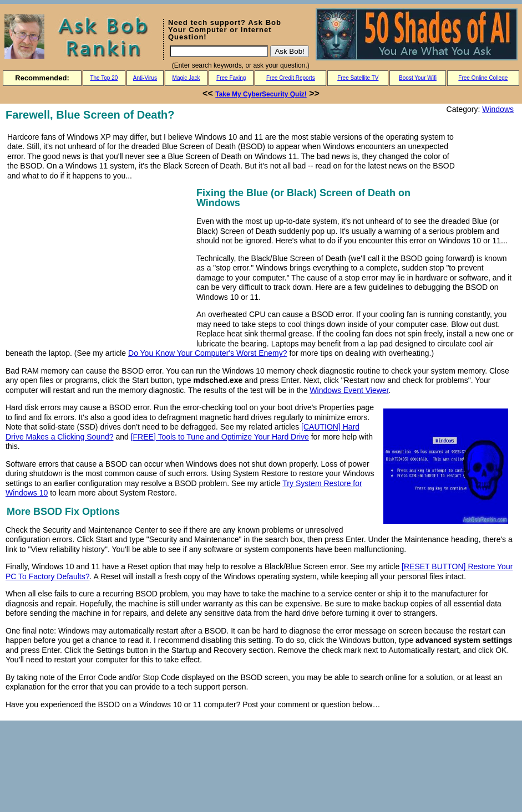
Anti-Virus (145, 78)
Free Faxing (231, 78)
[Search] (219, 51)
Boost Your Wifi (418, 78)
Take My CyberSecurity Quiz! (261, 94)
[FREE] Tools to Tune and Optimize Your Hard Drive (220, 437)
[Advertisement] (99, 263)
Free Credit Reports (291, 78)
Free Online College (483, 78)
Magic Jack (186, 78)
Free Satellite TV (358, 78)
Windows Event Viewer (349, 390)
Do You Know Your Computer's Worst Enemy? (207, 353)
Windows (498, 109)
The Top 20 (104, 78)
